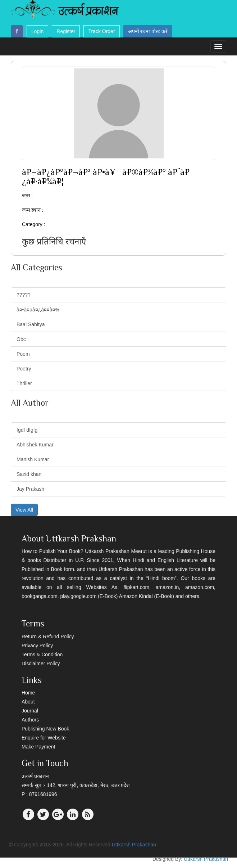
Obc (21, 339)
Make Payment (38, 747)
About (28, 702)
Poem (23, 354)
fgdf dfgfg (27, 430)
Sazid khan (29, 474)
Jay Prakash (30, 489)
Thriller (24, 383)
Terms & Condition (42, 655)
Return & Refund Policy (48, 637)
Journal (30, 711)
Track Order (101, 31)
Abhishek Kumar (35, 445)
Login (37, 31)
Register (66, 31)
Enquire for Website (44, 738)
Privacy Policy (37, 646)
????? (24, 295)
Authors (30, 720)
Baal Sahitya (31, 324)
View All (24, 510)
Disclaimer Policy (41, 664)
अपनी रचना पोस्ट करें (148, 31)
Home (28, 693)
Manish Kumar (33, 459)
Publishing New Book (45, 729)
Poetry (24, 369)
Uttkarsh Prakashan (134, 845)
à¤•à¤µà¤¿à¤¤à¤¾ (38, 310)
